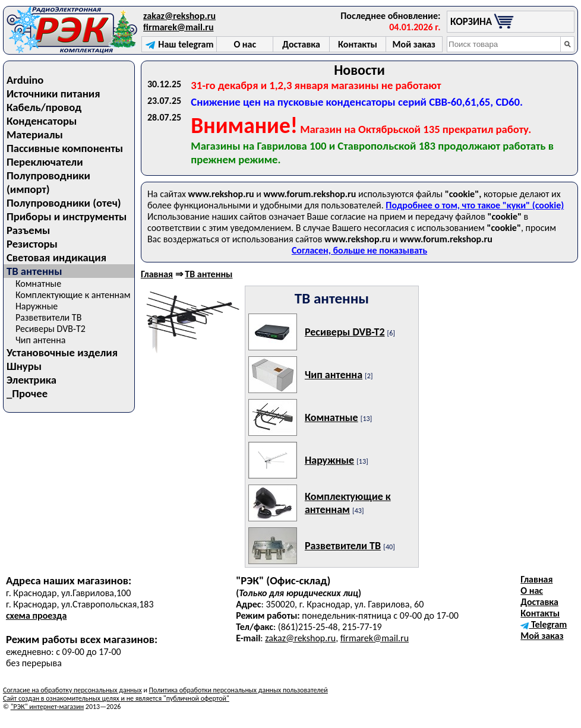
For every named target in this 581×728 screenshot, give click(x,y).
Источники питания (53, 94)
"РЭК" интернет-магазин (47, 707)
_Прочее (27, 393)
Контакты (540, 613)
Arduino (25, 80)
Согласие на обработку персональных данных (72, 690)
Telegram (544, 624)
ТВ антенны (209, 274)
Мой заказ (542, 636)
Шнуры (24, 366)
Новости (359, 70)
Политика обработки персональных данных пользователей (239, 690)
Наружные (37, 306)
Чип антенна (41, 340)
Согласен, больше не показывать (359, 250)
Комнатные (38, 284)
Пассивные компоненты (65, 148)
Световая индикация (56, 257)
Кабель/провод (44, 107)
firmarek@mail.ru (178, 27)
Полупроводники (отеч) (64, 203)
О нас (532, 591)
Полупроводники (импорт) (48, 182)
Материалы (35, 134)
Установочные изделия (62, 352)
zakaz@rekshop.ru (179, 16)
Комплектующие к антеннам (73, 295)
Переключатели (45, 162)
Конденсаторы (42, 121)
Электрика (31, 380)
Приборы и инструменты (67, 216)
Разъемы (28, 230)
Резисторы (32, 244)
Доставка (539, 602)
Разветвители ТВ (48, 317)
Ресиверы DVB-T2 (50, 329)
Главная (157, 274)
